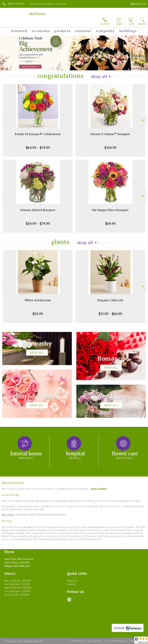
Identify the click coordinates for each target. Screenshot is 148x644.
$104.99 (110, 148)
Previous (5, 120)
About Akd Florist (13, 483)
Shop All (99, 77)
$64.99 (110, 224)
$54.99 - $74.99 (38, 224)
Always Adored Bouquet (38, 210)
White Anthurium (38, 300)
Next (143, 120)
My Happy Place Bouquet (110, 210)
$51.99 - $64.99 (110, 314)
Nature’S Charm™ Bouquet (110, 134)
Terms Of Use (77, 641)
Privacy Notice (95, 641)
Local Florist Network (117, 641)
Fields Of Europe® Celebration (38, 134)
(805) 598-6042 (16, 4)
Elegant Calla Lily (110, 300)
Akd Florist (37, 14)
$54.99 (38, 314)
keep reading (99, 489)
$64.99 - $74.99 (38, 148)
